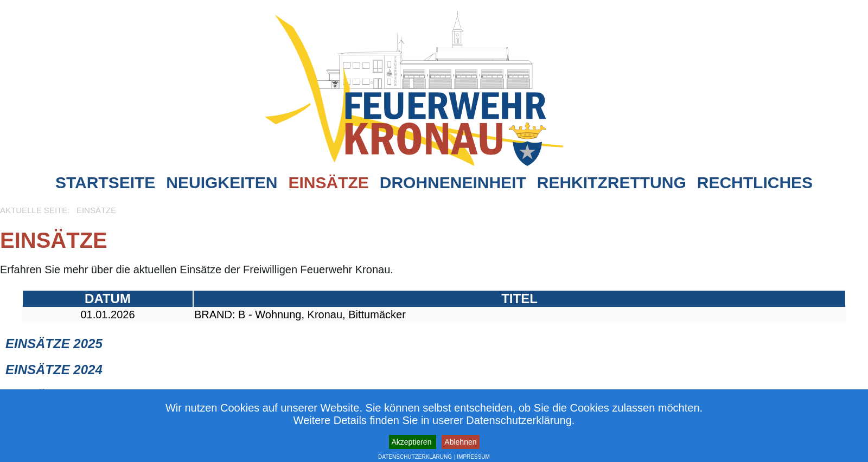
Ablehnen (460, 442)
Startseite (105, 182)
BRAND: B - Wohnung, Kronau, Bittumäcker (300, 315)
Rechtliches (755, 182)
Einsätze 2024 (54, 370)
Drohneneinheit (453, 182)
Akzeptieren (413, 442)
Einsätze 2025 (54, 344)
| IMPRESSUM (472, 457)
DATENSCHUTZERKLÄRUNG (415, 457)
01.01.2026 (107, 315)
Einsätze (328, 182)
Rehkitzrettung (612, 182)
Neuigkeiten (222, 182)
